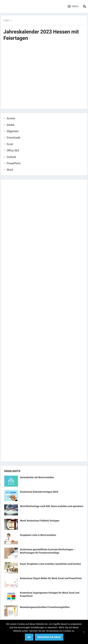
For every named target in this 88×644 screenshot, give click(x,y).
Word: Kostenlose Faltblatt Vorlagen (40, 521)
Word (10, 170)
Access (11, 118)
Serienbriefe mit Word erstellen (37, 477)
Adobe (10, 125)
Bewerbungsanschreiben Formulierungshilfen (45, 607)
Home (6, 20)
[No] (84, 632)
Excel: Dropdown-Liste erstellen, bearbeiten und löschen (50, 564)
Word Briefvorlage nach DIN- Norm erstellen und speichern (52, 506)
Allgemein (13, 131)
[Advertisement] (44, 78)
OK (29, 637)
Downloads (13, 138)
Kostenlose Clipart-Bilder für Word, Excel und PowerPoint (51, 578)
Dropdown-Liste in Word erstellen (38, 535)
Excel (10, 144)
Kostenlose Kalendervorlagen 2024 (39, 492)
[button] (73, 7)
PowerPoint (14, 163)
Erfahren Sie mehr (49, 637)
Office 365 (13, 150)
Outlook (11, 157)
